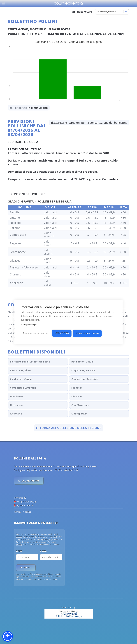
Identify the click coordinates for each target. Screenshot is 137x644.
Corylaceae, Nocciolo (84, 370)
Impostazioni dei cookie (36, 333)
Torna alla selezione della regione (68, 428)
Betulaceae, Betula (82, 362)
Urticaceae (16, 405)
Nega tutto (62, 333)
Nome (19, 551)
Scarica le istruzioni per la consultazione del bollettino (89, 123)
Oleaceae (77, 396)
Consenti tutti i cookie (87, 333)
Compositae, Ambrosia (23, 388)
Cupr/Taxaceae (80, 405)
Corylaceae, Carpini (21, 379)
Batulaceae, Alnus (21, 370)
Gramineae (16, 396)
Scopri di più (30, 481)
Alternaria (16, 414)
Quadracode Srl (25, 506)
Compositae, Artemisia (85, 379)
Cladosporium (79, 414)
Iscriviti (26, 568)
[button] (8, 636)
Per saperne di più (29, 325)
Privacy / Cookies (23, 512)
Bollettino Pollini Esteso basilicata (30, 362)
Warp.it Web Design (27, 502)
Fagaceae (77, 388)
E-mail (44, 551)
